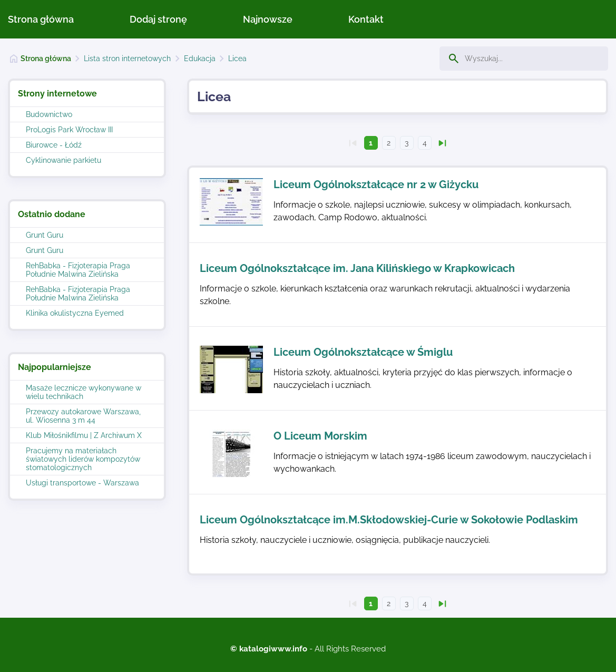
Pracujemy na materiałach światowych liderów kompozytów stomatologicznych (83, 459)
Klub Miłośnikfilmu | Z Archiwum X (84, 435)
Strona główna (41, 19)
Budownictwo (49, 114)
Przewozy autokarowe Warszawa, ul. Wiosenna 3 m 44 (83, 416)
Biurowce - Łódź (54, 145)
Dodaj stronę (158, 19)
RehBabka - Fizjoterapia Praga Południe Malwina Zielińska (78, 270)
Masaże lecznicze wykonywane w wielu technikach (84, 392)
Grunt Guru (45, 235)
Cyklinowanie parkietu (63, 160)
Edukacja (200, 59)
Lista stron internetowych (127, 59)
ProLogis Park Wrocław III (69, 130)
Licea (237, 59)
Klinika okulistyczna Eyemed (75, 313)
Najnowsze (268, 19)
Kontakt (366, 19)
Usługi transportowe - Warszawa (82, 483)
